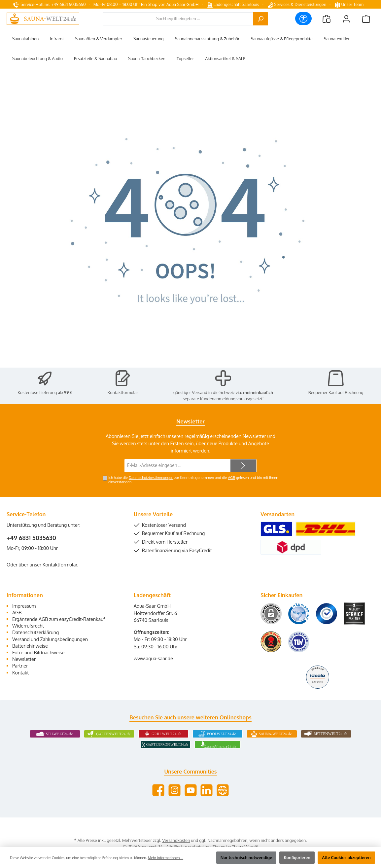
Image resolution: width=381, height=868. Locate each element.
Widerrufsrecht (28, 626)
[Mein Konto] (346, 19)
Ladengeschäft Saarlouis (233, 4)
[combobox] (178, 19)
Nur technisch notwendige (246, 857)
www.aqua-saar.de (153, 658)
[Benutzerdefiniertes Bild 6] (299, 642)
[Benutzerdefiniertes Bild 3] (327, 614)
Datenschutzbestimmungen (151, 478)
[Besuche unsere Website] (223, 790)
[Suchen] (260, 19)
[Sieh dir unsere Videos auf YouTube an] (191, 790)
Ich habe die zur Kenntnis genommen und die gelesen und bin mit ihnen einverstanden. (193, 480)
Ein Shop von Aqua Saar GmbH (170, 4)
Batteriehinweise (30, 646)
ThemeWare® (245, 847)
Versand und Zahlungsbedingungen (50, 639)
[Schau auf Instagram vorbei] (174, 790)
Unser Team (350, 4)
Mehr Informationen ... (166, 858)
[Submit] (243, 466)
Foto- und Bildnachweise (38, 652)
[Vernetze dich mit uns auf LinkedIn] (207, 790)
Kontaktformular (123, 392)
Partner (20, 666)
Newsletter (24, 659)
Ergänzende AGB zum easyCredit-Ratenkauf (59, 619)
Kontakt (20, 672)
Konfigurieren (297, 857)
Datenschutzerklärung (35, 632)
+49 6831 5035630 (31, 538)
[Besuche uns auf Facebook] (158, 790)
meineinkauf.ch (258, 392)
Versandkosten (176, 840)
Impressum (24, 606)
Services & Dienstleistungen (297, 4)
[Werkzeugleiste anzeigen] (303, 18)
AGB (231, 478)
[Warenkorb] (366, 19)
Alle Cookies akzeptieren (346, 857)
